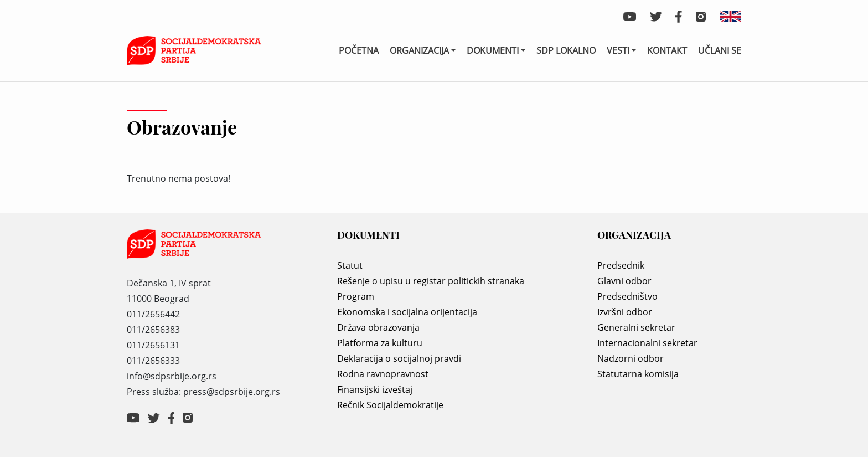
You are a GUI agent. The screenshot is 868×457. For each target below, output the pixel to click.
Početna (359, 50)
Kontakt (667, 50)
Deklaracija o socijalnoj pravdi (399, 358)
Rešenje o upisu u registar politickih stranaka (431, 281)
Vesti (618, 50)
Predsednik (621, 265)
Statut (350, 265)
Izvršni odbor (625, 312)
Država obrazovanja (378, 327)
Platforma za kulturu (380, 343)
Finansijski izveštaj (375, 389)
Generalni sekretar (636, 327)
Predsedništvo (627, 296)
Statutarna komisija (638, 374)
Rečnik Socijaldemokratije (390, 405)
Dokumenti (493, 50)
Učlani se (720, 50)
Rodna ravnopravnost (383, 374)
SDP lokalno (566, 50)
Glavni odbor (624, 281)
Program (356, 296)
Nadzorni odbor (631, 358)
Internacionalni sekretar (647, 343)
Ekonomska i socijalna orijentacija (407, 312)
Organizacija (419, 50)
